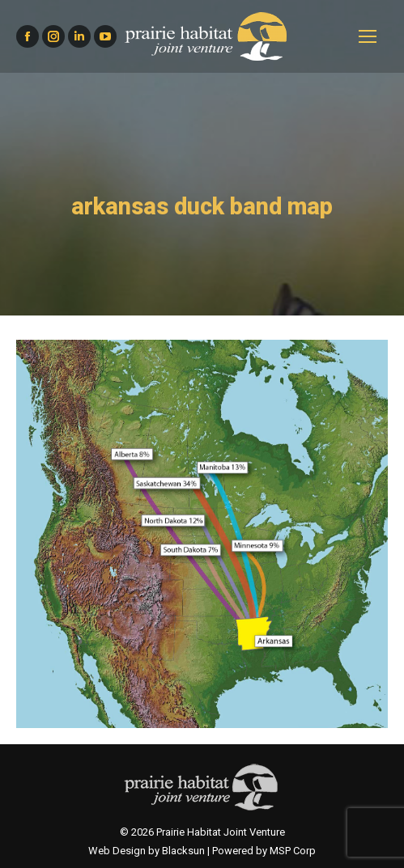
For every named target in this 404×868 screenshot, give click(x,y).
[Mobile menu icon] (368, 36)
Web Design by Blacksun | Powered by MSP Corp (202, 851)
